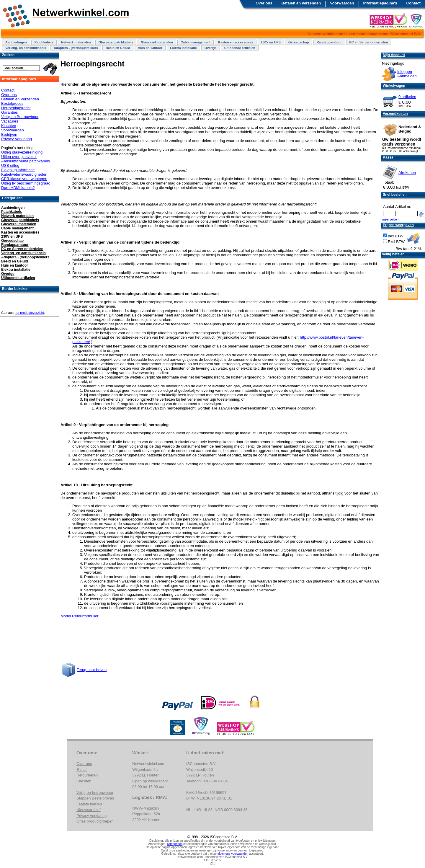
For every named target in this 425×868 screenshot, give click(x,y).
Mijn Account (394, 55)
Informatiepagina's (380, 3)
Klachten (9, 126)
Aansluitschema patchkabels (26, 161)
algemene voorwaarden (233, 854)
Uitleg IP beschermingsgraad (26, 183)
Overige (211, 48)
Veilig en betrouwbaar (95, 793)
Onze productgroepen (95, 821)
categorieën (175, 844)
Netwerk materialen (76, 42)
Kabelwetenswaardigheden (24, 174)
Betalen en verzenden (301, 3)
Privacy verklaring (92, 816)
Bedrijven (9, 134)
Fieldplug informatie (18, 170)
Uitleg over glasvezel (19, 157)
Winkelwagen (394, 86)
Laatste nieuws (89, 804)
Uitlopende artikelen (240, 48)
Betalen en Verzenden (20, 99)
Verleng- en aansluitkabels (26, 48)
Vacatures (10, 121)
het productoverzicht (29, 313)
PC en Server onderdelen (369, 42)
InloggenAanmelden (407, 74)
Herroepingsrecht (16, 108)
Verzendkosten (395, 114)
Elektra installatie (183, 48)
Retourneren (87, 775)
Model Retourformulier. (80, 616)
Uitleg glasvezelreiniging (22, 152)
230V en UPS (271, 42)
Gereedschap (299, 42)
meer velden (390, 220)
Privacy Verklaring (17, 139)
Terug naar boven (92, 670)
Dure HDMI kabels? (18, 188)
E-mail (82, 770)
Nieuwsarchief (89, 810)
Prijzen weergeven (398, 225)
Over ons (264, 3)
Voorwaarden (342, 3)
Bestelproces (12, 103)
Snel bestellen (395, 195)
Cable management (196, 42)
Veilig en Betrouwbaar (20, 117)
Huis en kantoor (150, 48)
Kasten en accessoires (236, 42)
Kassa (388, 157)
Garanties (9, 112)
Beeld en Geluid (118, 48)
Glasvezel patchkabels (116, 42)
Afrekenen (407, 173)
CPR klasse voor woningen (24, 179)
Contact (413, 3)
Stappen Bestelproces (95, 798)
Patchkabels (44, 42)
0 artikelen (407, 97)
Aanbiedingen (16, 42)
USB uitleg (10, 165)
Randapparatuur (329, 42)
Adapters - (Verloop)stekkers (76, 48)
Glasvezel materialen (157, 42)
